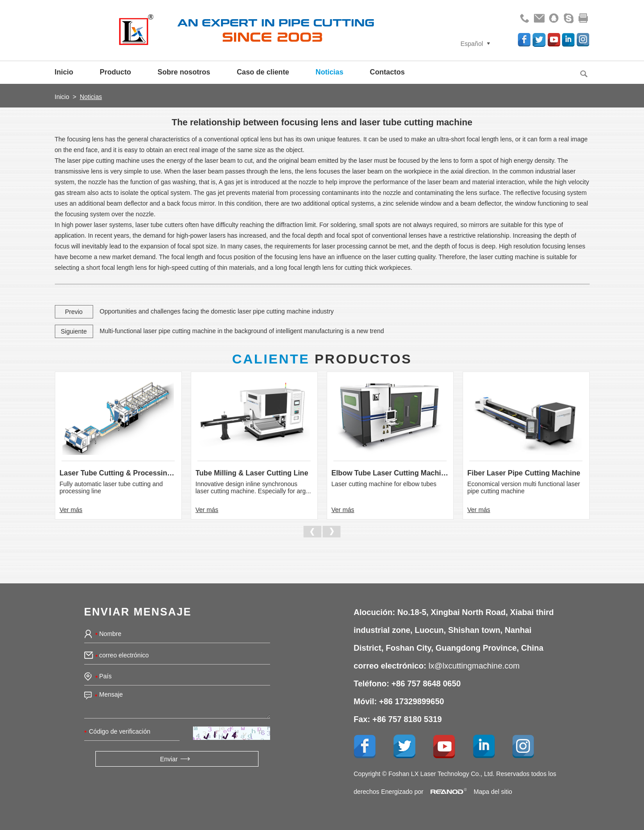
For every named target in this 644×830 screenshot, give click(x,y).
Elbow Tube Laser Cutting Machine (390, 473)
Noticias (329, 72)
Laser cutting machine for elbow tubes (384, 484)
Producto (115, 72)
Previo (74, 312)
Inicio (64, 72)
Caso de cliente (263, 72)
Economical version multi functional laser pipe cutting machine (524, 487)
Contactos (387, 72)
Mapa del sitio (493, 792)
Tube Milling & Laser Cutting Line (252, 473)
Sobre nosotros (184, 72)
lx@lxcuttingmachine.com (474, 666)
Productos (322, 359)
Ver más (71, 510)
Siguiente (74, 331)
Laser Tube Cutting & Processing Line (118, 473)
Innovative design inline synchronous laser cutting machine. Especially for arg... (253, 487)
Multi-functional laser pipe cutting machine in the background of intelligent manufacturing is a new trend (242, 331)
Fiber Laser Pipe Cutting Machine (524, 473)
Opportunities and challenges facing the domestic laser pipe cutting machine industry (217, 311)
